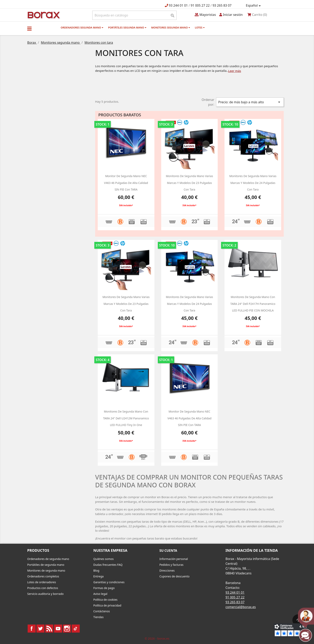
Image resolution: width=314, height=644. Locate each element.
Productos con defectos (43, 588)
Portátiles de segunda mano (46, 565)
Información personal (174, 559)
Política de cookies (105, 600)
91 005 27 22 (200, 5)
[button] (29, 28)
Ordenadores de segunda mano (48, 559)
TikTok (76, 629)
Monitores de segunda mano (46, 570)
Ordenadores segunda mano (82, 27)
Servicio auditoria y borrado (45, 594)
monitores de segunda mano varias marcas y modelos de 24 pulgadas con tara (253, 183)
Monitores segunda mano (171, 27)
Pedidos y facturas (171, 565)
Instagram (67, 629)
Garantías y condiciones (109, 582)
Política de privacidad (107, 605)
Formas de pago (104, 588)
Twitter (40, 629)
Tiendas (98, 617)
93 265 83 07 (222, 5)
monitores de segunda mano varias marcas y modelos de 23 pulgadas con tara (189, 183)
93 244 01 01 (178, 5)
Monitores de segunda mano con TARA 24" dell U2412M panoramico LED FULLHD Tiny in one (126, 418)
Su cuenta (168, 551)
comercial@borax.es (241, 607)
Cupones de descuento (174, 576)
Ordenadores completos (43, 576)
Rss (49, 629)
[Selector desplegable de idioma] (254, 6)
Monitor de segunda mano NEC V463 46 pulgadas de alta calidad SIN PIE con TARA (126, 183)
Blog (96, 570)
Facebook (32, 629)
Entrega (98, 576)
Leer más (235, 71)
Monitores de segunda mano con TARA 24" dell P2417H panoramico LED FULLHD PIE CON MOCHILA (253, 304)
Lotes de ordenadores (42, 582)
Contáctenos (102, 611)
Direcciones (167, 570)
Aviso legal (100, 594)
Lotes (200, 27)
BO (43, 15)
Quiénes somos (103, 559)
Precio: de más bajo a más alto (250, 102)
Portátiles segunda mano (127, 27)
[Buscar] (134, 15)
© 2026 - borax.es (157, 638)
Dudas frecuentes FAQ (108, 565)
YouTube (58, 629)
